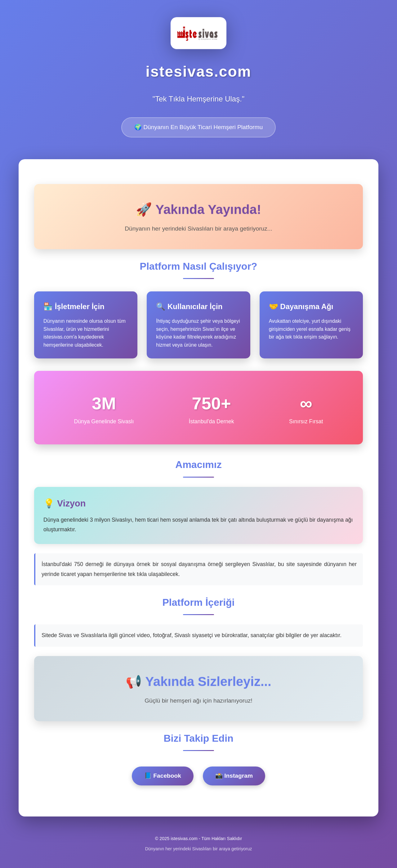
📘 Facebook (163, 776)
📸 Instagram (234, 776)
